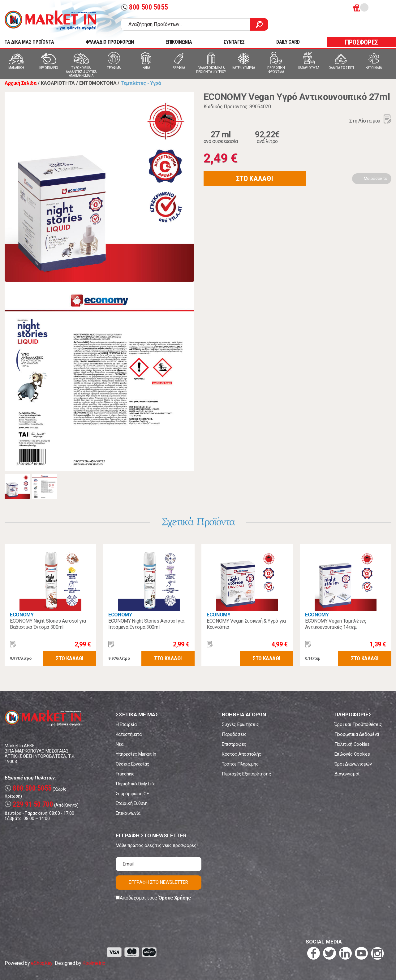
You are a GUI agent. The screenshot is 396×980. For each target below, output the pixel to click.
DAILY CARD (288, 42)
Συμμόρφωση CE (132, 794)
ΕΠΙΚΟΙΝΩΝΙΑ (179, 42)
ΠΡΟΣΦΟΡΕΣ (362, 42)
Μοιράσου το (376, 178)
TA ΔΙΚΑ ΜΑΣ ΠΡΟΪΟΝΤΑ (29, 42)
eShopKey (42, 963)
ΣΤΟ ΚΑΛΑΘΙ (255, 179)
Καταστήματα (129, 734)
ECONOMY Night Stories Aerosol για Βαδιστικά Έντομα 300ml (48, 624)
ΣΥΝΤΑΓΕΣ (234, 42)
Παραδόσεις (234, 734)
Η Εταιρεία (126, 724)
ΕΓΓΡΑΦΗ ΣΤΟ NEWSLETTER (158, 882)
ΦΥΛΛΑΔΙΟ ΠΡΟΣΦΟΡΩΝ (110, 42)
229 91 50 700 (29, 804)
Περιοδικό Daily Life (136, 784)
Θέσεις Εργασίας (132, 764)
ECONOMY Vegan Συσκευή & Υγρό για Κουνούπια (246, 624)
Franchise (125, 774)
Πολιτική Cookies (352, 744)
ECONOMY (22, 615)
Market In (50, 20)
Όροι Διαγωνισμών (353, 764)
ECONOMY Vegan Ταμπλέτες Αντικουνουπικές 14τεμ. (336, 624)
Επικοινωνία (128, 813)
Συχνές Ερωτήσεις (240, 724)
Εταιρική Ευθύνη (132, 803)
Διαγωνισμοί (347, 774)
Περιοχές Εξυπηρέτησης (246, 774)
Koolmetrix (94, 963)
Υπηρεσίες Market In (136, 754)
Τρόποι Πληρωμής (240, 764)
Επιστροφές (234, 744)
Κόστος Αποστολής (241, 754)
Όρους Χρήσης (175, 898)
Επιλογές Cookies (352, 754)
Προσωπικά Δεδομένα (357, 734)
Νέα (120, 744)
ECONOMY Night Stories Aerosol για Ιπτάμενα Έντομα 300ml (146, 624)
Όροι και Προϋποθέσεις (358, 724)
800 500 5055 (144, 7)
